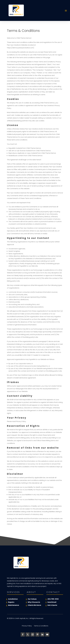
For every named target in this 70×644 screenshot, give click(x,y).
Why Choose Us (34, 602)
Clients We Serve (34, 605)
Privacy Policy (27, 626)
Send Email (52, 602)
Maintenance (14, 605)
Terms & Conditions (41, 626)
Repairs (11, 602)
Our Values (32, 599)
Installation (13, 599)
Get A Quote (52, 605)
